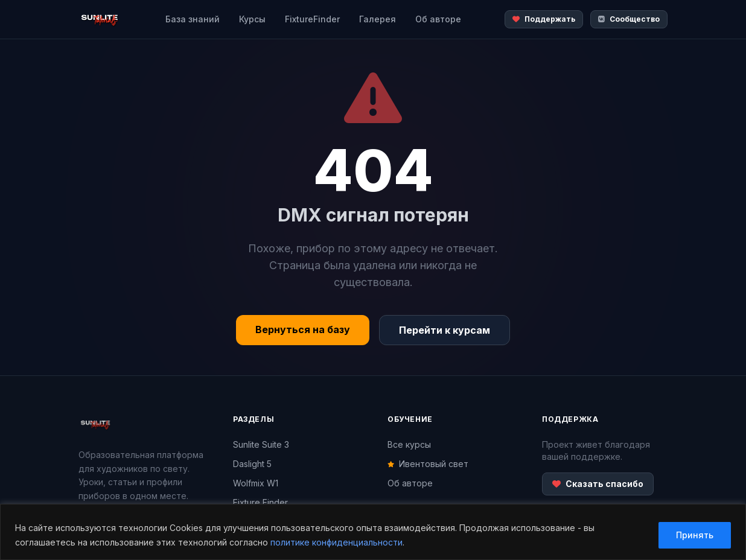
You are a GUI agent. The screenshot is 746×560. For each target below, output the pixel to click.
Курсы (252, 19)
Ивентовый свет (428, 464)
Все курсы (409, 444)
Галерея (378, 19)
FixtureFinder (312, 19)
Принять (695, 535)
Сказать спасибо (598, 484)
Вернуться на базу (303, 329)
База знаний (193, 19)
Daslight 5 (252, 464)
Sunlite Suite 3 (261, 444)
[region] (373, 532)
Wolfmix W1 (256, 483)
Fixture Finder (260, 502)
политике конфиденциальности (336, 542)
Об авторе (438, 19)
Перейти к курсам (445, 330)
